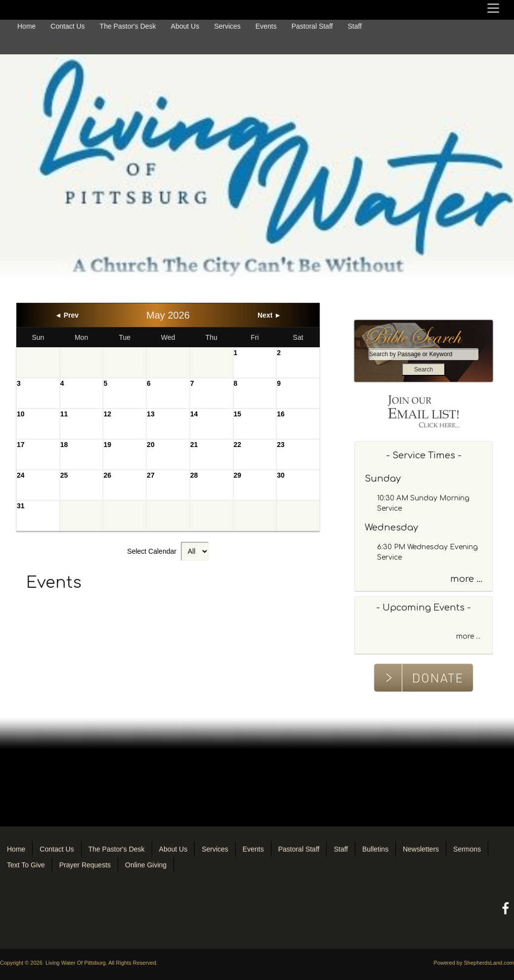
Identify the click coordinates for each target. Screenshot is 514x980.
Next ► (269, 315)
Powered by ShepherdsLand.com (474, 963)
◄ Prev (67, 315)
